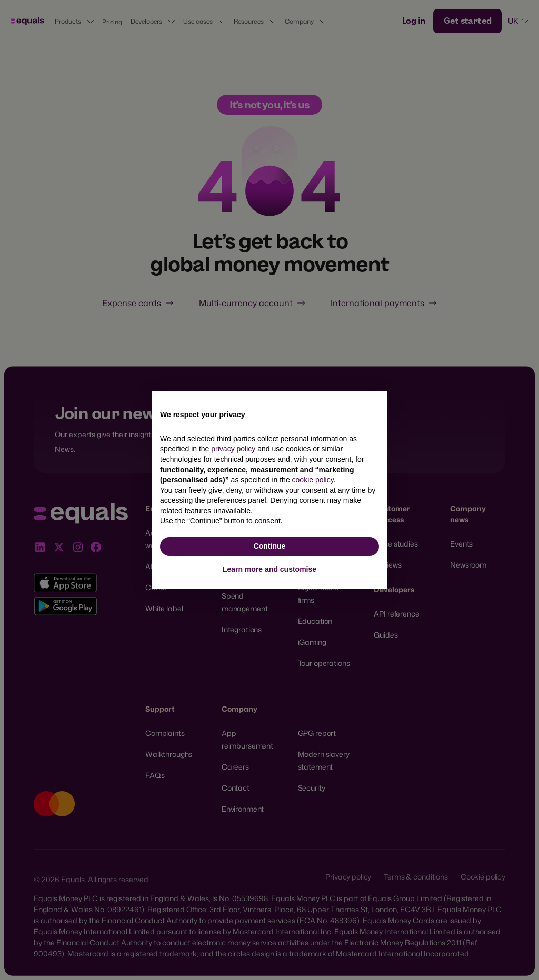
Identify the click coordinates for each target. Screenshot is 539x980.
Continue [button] (270, 546)
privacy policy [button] (233, 449)
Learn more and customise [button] (269, 569)
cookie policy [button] (313, 480)
